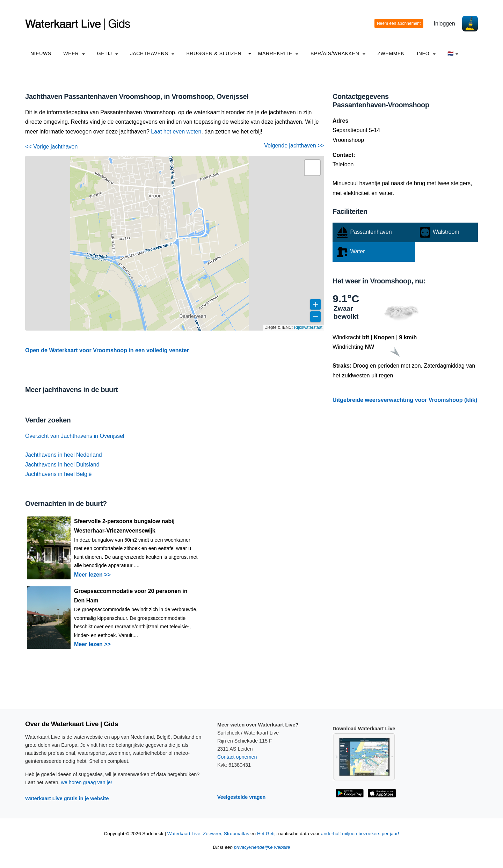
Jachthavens (152, 53)
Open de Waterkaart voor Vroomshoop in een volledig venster (107, 350)
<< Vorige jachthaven (51, 147)
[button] (312, 168)
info (426, 53)
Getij (108, 53)
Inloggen (444, 24)
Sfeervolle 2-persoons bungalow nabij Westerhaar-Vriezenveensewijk (124, 526)
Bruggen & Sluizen (214, 53)
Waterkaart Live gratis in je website (67, 798)
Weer (74, 53)
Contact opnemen (237, 757)
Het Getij (266, 834)
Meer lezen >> (92, 575)
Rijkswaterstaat (308, 327)
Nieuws (41, 53)
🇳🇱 (453, 53)
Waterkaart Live (184, 834)
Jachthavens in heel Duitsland (62, 465)
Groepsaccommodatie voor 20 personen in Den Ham (131, 596)
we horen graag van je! (86, 782)
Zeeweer (212, 834)
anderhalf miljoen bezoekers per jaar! (360, 834)
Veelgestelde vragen (241, 797)
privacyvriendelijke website (262, 847)
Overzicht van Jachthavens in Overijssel (75, 436)
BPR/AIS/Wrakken (338, 53)
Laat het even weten (176, 132)
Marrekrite (278, 53)
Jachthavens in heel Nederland (64, 455)
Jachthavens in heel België (58, 474)
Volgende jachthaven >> (294, 146)
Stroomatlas (237, 834)
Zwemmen (391, 53)
